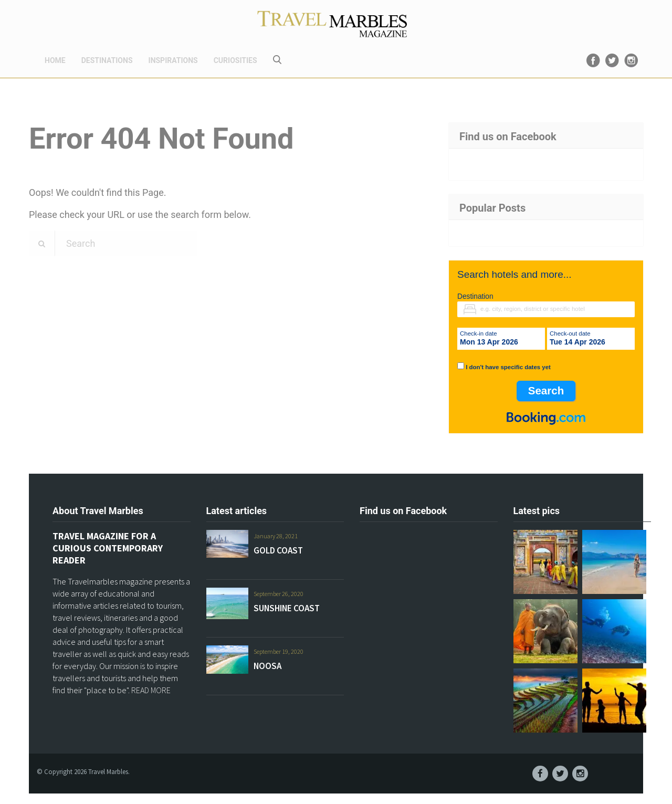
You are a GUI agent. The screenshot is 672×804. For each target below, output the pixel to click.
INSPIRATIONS (173, 60)
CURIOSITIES (235, 60)
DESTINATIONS (107, 60)
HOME (55, 60)
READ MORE (151, 690)
